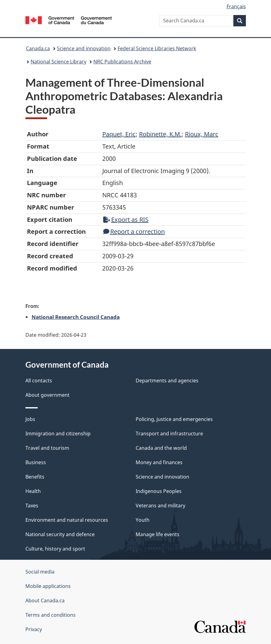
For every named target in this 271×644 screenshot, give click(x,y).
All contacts (39, 381)
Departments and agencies (167, 381)
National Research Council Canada (76, 317)
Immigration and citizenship (58, 434)
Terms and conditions (51, 615)
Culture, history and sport (55, 549)
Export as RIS (126, 220)
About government (47, 395)
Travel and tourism (47, 448)
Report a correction (134, 231)
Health (33, 491)
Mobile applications (48, 586)
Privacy (34, 629)
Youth (143, 520)
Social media (40, 572)
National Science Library (58, 62)
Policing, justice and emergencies (174, 419)
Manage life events (158, 534)
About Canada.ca (45, 600)
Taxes (32, 506)
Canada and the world (161, 448)
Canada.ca (38, 48)
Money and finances (159, 462)
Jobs (30, 419)
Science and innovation (84, 48)
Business (36, 462)
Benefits (35, 477)
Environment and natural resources (67, 520)
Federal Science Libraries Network (157, 48)
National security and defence (60, 534)
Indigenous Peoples (159, 491)
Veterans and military (160, 506)
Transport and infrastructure (169, 434)
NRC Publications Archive (122, 62)
